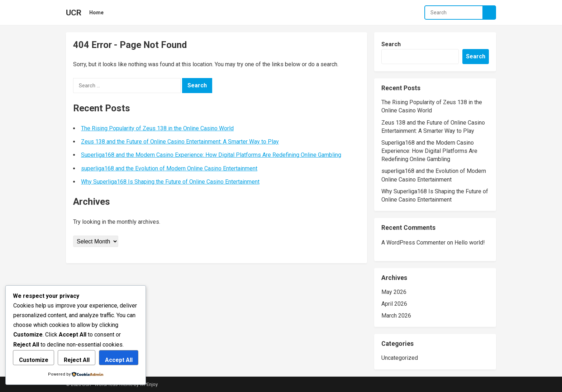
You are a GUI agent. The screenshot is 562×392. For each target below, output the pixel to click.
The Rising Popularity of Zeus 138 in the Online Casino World (157, 128)
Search (391, 44)
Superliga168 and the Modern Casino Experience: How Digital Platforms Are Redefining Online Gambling (211, 155)
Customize (34, 360)
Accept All (119, 360)
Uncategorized (400, 358)
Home (96, 13)
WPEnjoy (149, 384)
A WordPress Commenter (413, 243)
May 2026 (394, 292)
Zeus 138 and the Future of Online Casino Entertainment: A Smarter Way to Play (180, 142)
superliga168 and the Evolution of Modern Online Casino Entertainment (169, 168)
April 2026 (394, 304)
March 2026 (396, 316)
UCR (74, 13)
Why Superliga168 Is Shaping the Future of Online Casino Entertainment (170, 182)
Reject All (77, 360)
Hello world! (470, 243)
